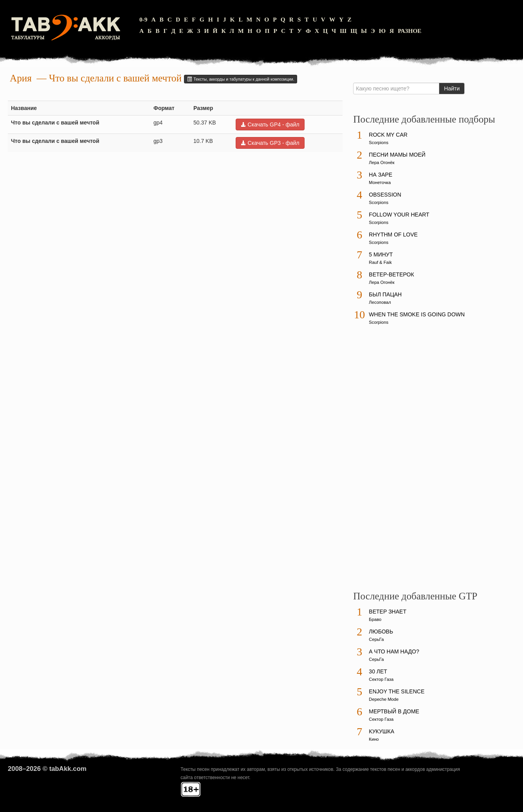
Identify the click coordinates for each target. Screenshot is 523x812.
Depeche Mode (384, 699)
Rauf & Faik (380, 262)
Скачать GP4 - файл (270, 125)
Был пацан (385, 294)
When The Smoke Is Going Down (417, 314)
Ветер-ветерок (391, 274)
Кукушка (381, 731)
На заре (381, 175)
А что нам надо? (394, 651)
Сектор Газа (381, 679)
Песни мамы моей (397, 155)
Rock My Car (388, 135)
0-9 (143, 19)
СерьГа (376, 639)
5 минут (381, 254)
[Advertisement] (412, 462)
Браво (375, 619)
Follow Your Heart (399, 215)
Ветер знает (388, 612)
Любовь (381, 632)
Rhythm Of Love (393, 235)
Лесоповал (380, 302)
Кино (374, 739)
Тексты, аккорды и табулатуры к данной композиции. (240, 79)
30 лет (378, 671)
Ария (21, 78)
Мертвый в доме (394, 711)
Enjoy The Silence (397, 691)
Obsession (385, 195)
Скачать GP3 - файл (270, 143)
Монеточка (380, 182)
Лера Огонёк (381, 162)
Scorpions (379, 143)
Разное (410, 31)
